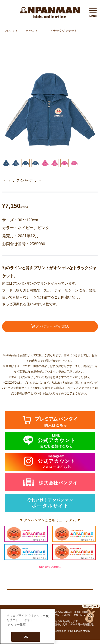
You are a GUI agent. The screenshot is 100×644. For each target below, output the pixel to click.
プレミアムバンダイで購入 (50, 328)
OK (26, 637)
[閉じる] (47, 616)
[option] (50, 109)
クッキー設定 (50, 592)
